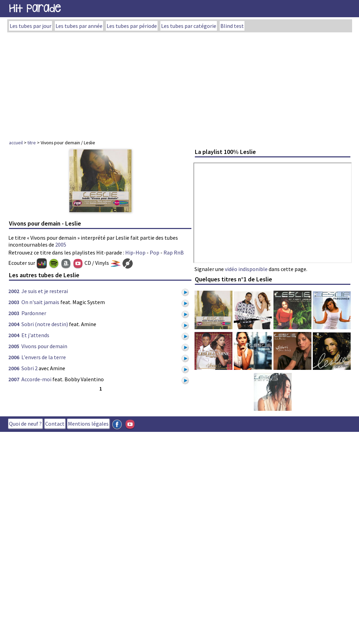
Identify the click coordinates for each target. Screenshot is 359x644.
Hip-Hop (135, 252)
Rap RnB (174, 252)
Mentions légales (88, 424)
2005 (61, 245)
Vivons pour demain (44, 346)
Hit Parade (35, 8)
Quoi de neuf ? (25, 424)
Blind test (232, 26)
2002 (14, 291)
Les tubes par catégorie (189, 26)
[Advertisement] (180, 84)
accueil (16, 143)
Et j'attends (35, 335)
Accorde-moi (36, 379)
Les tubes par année (79, 26)
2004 (14, 324)
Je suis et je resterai (45, 291)
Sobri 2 (29, 368)
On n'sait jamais (40, 302)
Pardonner (34, 313)
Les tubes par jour (31, 26)
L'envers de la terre (44, 357)
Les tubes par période (132, 26)
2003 (14, 302)
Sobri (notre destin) (45, 324)
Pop (154, 252)
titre (32, 143)
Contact (55, 424)
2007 (14, 379)
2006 (14, 357)
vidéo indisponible (246, 269)
